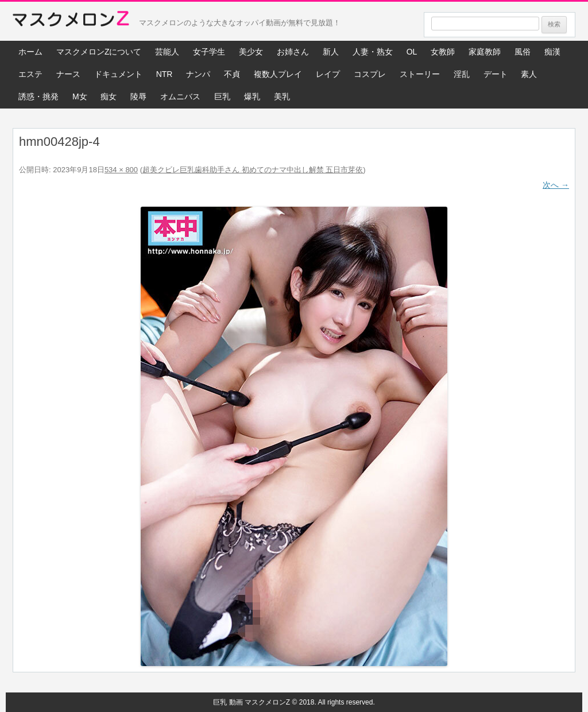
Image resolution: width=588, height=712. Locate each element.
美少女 (251, 52)
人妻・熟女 (373, 52)
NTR (165, 74)
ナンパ (198, 74)
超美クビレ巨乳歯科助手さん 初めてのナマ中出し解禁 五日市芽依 (253, 170)
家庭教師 (485, 52)
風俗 (523, 52)
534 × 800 (121, 170)
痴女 (109, 96)
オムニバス (180, 96)
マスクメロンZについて (99, 52)
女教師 (443, 52)
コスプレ (370, 74)
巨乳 (222, 96)
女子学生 (209, 52)
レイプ (328, 74)
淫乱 (462, 74)
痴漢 (552, 52)
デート (496, 74)
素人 (529, 74)
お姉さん (293, 52)
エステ (30, 74)
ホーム (30, 52)
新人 (331, 52)
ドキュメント (118, 74)
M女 (80, 96)
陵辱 (138, 96)
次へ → (556, 185)
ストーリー (420, 74)
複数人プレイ (278, 74)
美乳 (282, 96)
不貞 (232, 74)
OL (412, 52)
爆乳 (252, 96)
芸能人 (167, 52)
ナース (68, 74)
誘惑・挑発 (38, 96)
